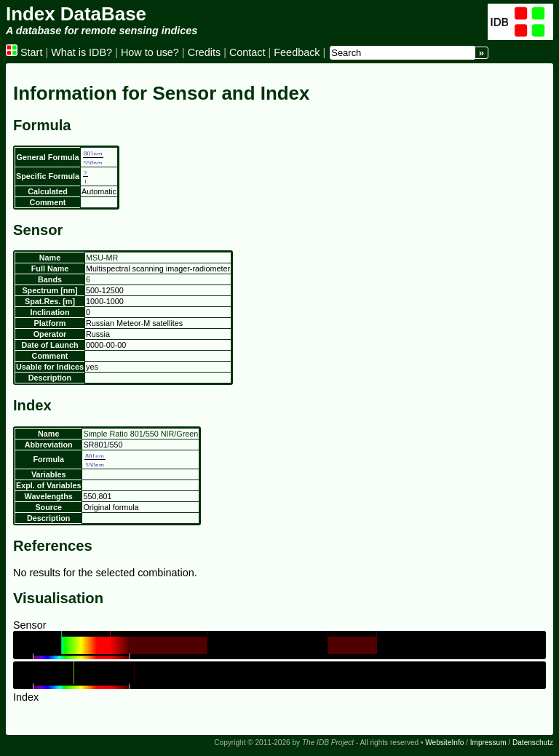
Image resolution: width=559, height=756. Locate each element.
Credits (205, 52)
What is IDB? (82, 52)
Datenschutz (533, 743)
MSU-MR (102, 258)
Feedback (297, 52)
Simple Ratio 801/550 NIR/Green (140, 434)
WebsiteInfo (444, 743)
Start (24, 52)
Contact (247, 52)
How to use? (150, 52)
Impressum (488, 743)
